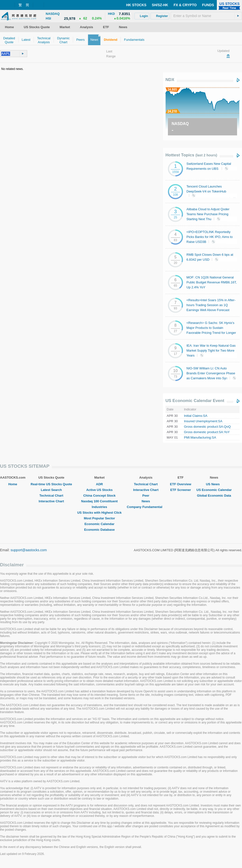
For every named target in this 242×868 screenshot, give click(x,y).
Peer (146, 496)
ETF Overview (181, 484)
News (146, 501)
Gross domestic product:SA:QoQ (207, 427)
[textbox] (206, 16)
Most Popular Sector (99, 518)
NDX (170, 80)
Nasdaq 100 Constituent (100, 501)
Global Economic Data (214, 496)
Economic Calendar (99, 524)
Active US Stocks (99, 490)
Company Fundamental (146, 507)
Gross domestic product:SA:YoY (207, 432)
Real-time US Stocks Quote (51, 484)
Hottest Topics (191, 155)
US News (214, 484)
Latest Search (51, 490)
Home (13, 484)
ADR (100, 484)
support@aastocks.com (29, 550)
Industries (100, 507)
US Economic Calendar (214, 490)
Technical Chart (51, 496)
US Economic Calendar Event (195, 401)
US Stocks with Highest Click (100, 513)
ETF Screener (181, 490)
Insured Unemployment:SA (203, 421)
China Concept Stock (99, 496)
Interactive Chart (51, 501)
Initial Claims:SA (196, 416)
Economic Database (100, 530)
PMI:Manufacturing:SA (200, 437)
